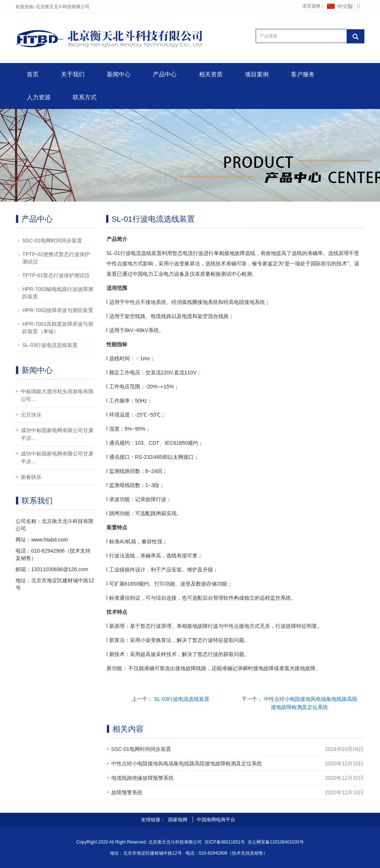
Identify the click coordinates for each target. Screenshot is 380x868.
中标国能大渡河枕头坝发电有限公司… (57, 395)
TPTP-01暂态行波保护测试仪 (56, 275)
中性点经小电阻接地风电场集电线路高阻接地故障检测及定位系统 (187, 763)
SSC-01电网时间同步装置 (141, 749)
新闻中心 (119, 74)
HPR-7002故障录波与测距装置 (58, 310)
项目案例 (257, 74)
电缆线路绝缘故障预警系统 (142, 778)
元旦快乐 (31, 415)
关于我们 (73, 74)
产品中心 (165, 74)
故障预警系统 (127, 792)
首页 (33, 74)
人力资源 (39, 97)
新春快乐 (31, 477)
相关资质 (211, 74)
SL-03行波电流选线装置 (182, 699)
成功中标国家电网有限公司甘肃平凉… (57, 434)
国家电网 (178, 820)
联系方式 (85, 97)
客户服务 (303, 74)
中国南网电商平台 (216, 820)
